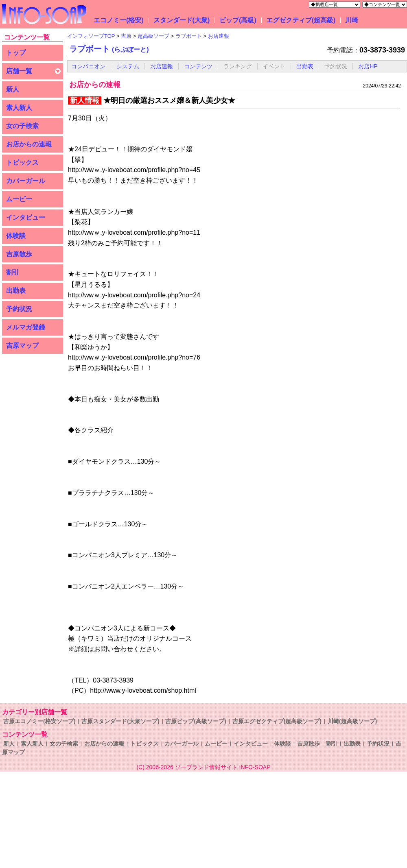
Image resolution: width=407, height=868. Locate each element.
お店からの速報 (29, 144)
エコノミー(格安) (119, 20)
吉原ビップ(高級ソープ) (196, 721)
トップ (16, 53)
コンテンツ (198, 66)
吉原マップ (22, 346)
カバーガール (26, 181)
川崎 (352, 20)
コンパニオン (88, 66)
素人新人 (19, 108)
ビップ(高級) (238, 20)
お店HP (368, 66)
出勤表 (16, 291)
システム (128, 66)
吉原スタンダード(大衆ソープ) (120, 721)
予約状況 (19, 309)
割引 (13, 272)
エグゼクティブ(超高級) (301, 20)
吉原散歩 (19, 254)
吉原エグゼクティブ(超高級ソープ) (277, 721)
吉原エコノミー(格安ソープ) (39, 721)
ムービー (19, 199)
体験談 (16, 236)
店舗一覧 (19, 71)
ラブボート (109, 49)
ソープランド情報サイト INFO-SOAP (223, 767)
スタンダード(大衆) (182, 20)
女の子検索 (22, 126)
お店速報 (162, 66)
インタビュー (26, 217)
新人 (13, 89)
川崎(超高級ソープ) (352, 721)
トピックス (22, 162)
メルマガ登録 (26, 327)
